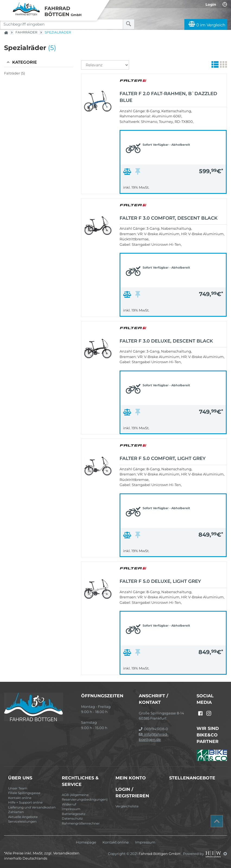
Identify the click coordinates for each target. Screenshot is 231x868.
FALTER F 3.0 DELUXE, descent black (166, 341)
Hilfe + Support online (25, 802)
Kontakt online (20, 798)
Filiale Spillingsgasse (24, 793)
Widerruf (69, 804)
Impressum (71, 809)
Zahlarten (16, 812)
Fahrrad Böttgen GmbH (160, 854)
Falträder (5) (15, 73)
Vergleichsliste (127, 806)
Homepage (86, 842)
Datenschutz (72, 819)
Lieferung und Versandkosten (32, 807)
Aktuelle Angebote (23, 817)
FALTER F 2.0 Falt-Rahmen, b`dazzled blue (168, 97)
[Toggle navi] (6, 6)
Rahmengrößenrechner (81, 823)
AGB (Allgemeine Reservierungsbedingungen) (85, 797)
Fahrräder (26, 32)
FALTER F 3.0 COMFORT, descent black (169, 218)
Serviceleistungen (22, 822)
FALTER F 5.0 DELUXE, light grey (160, 581)
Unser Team (18, 788)
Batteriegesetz (74, 814)
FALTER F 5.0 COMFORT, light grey (163, 458)
